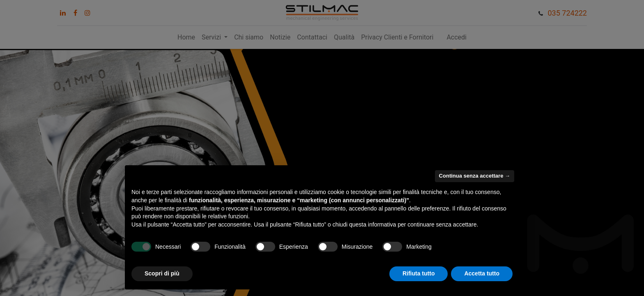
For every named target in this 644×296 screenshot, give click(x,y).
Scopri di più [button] (162, 273)
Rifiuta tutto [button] (419, 273)
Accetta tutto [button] (482, 273)
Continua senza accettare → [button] (475, 176)
